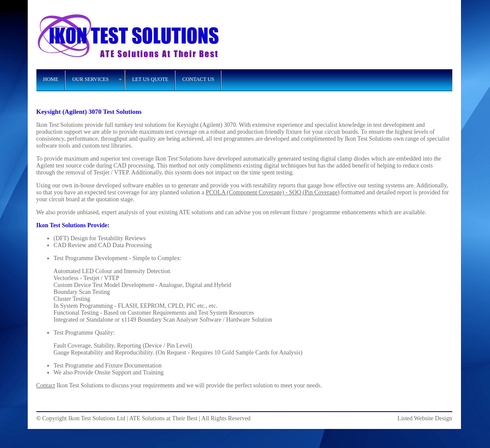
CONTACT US (198, 79)
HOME (51, 79)
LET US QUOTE (150, 79)
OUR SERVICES (91, 79)
